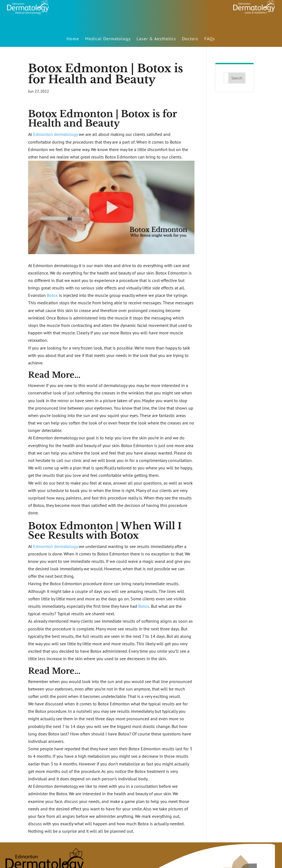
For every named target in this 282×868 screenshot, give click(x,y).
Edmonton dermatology (55, 134)
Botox (52, 295)
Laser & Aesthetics (156, 39)
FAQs (210, 39)
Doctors (190, 39)
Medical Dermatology (108, 39)
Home (73, 39)
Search (237, 78)
